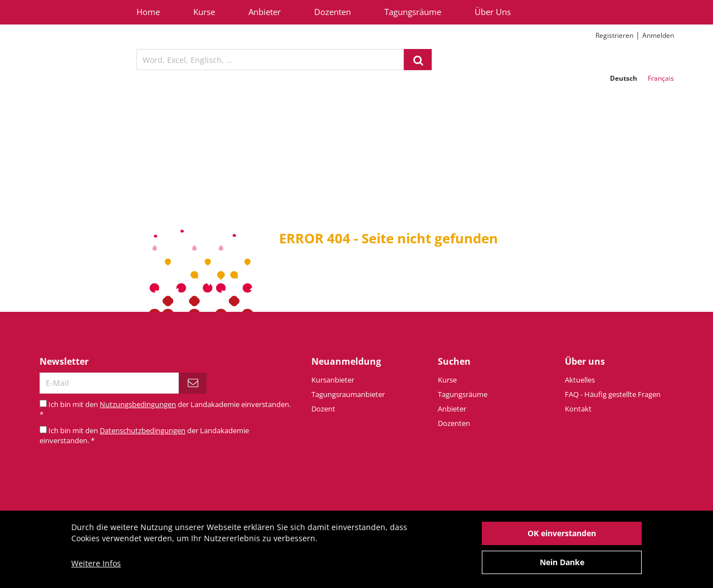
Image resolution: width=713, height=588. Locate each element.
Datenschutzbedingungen (143, 430)
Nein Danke (562, 568)
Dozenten (333, 12)
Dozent (323, 409)
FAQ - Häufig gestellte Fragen (613, 394)
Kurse (204, 12)
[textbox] (270, 60)
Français (661, 78)
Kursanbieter (333, 380)
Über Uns (493, 12)
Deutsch (624, 78)
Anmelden (658, 35)
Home (148, 12)
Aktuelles (580, 380)
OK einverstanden (562, 539)
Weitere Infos (96, 569)
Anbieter (265, 12)
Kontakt (578, 409)
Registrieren (614, 35)
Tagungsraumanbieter (348, 394)
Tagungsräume (413, 12)
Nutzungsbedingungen (138, 404)
